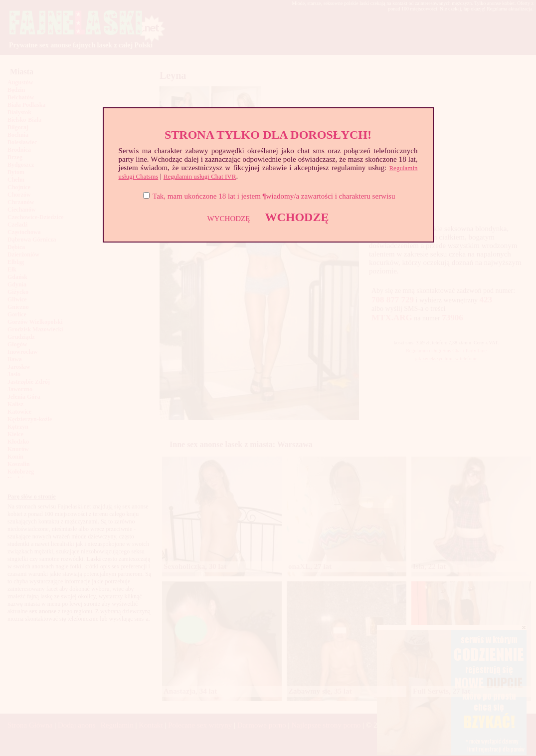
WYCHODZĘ (229, 219)
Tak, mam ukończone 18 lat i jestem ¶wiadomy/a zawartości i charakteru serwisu (274, 196)
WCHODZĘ (297, 217)
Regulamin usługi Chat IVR (200, 176)
